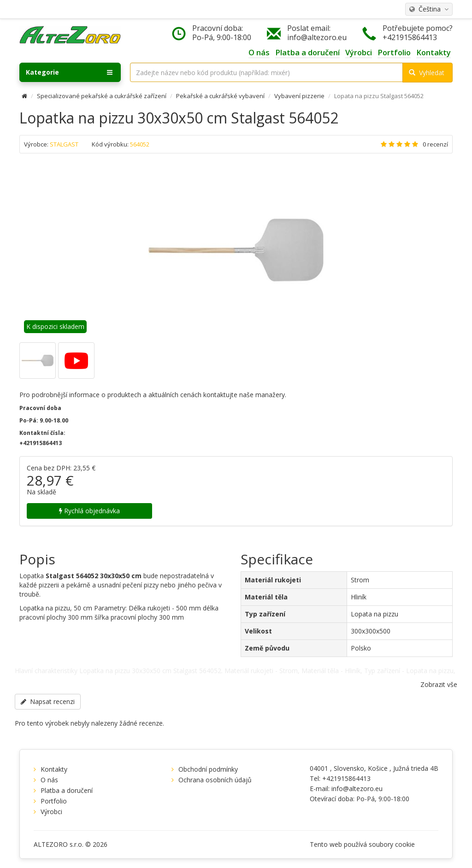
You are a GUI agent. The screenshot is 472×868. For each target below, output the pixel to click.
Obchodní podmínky (208, 769)
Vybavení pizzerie (299, 96)
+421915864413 (410, 37)
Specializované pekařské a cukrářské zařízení (102, 96)
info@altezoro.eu (317, 37)
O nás (49, 780)
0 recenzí (435, 144)
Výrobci (51, 812)
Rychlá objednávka (89, 511)
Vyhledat (427, 73)
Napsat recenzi (48, 701)
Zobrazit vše (439, 684)
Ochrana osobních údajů (215, 780)
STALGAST (64, 144)
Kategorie (69, 72)
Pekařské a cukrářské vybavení (220, 96)
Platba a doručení (67, 790)
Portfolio (54, 801)
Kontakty (54, 769)
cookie (405, 844)
